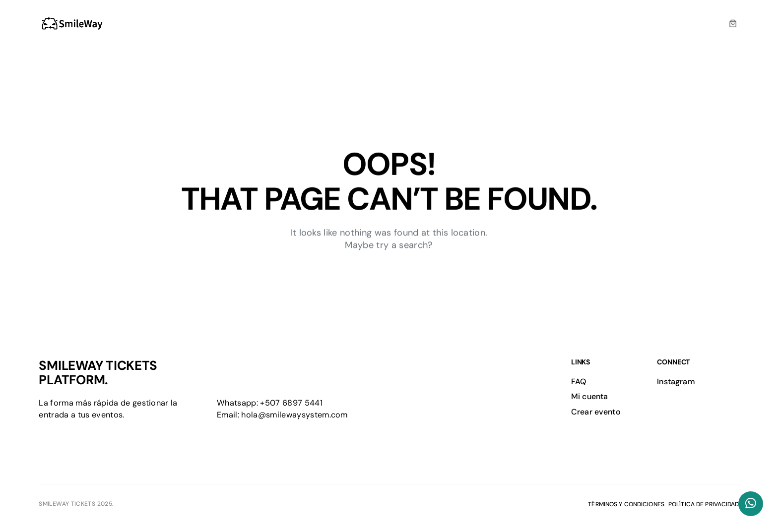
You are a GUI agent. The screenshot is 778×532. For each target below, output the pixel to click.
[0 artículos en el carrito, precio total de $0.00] (733, 24)
